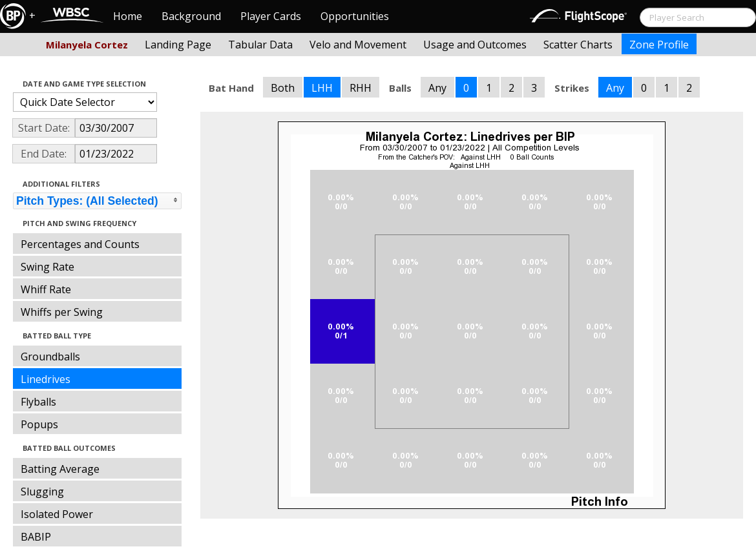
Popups (39, 424)
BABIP (36, 537)
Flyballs (38, 402)
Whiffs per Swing (62, 312)
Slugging (42, 492)
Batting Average (60, 469)
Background (191, 16)
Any (437, 88)
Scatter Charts (578, 45)
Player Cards (271, 16)
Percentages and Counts (80, 244)
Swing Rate (47, 267)
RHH (361, 88)
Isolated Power (57, 514)
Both (283, 88)
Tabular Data (260, 45)
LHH (322, 88)
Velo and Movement (358, 45)
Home (128, 16)
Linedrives (46, 379)
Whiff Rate (46, 289)
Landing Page (178, 45)
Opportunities (355, 16)
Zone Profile (659, 45)
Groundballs (50, 357)
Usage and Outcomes (475, 45)
